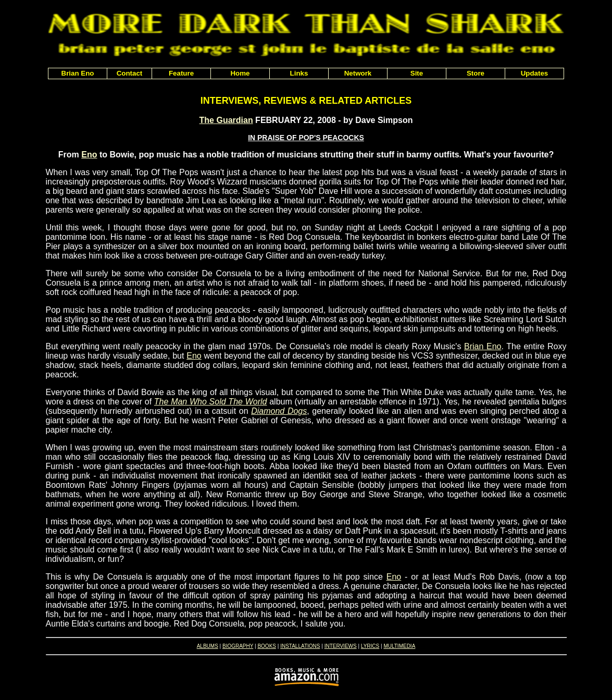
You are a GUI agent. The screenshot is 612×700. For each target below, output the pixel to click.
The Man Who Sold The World (211, 402)
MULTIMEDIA (399, 646)
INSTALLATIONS (300, 646)
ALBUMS (208, 646)
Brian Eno (483, 346)
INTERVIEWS (341, 646)
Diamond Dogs (279, 411)
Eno (89, 155)
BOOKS (267, 646)
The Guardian (226, 120)
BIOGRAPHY (238, 646)
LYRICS (370, 646)
